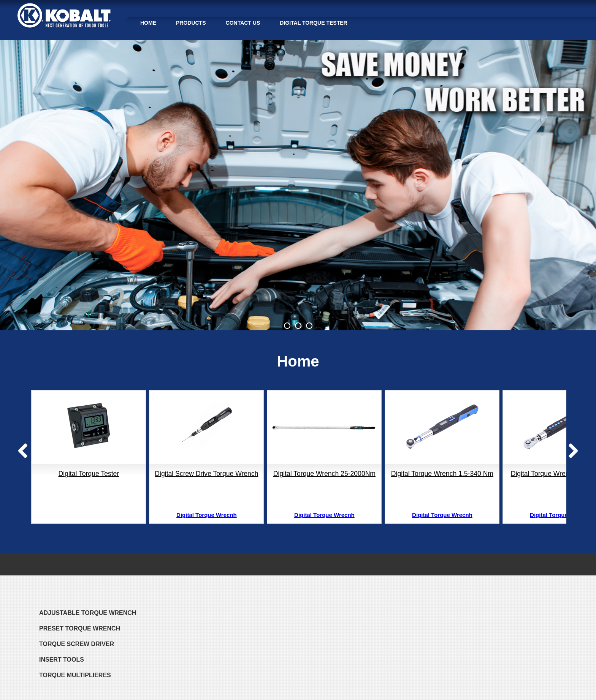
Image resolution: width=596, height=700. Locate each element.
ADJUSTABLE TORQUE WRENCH (88, 613)
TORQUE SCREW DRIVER (77, 644)
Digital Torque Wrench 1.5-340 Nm (442, 474)
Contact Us (243, 23)
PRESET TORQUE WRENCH (80, 628)
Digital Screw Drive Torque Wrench (206, 474)
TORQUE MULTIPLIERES (75, 675)
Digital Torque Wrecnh (207, 515)
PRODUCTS (191, 23)
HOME (148, 23)
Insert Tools (62, 660)
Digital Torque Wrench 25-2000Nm (324, 474)
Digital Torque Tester (313, 23)
